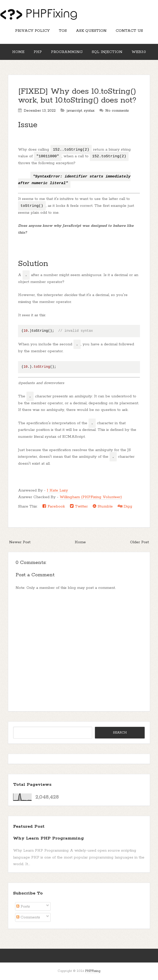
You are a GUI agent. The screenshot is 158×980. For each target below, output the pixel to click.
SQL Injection (107, 52)
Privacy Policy (32, 31)
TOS (63, 31)
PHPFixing (93, 971)
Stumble (103, 506)
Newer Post (20, 542)
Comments (28, 917)
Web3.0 (139, 52)
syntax (89, 111)
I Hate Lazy (57, 490)
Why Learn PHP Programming (48, 838)
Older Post (139, 542)
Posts (23, 906)
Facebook (54, 506)
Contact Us (129, 31)
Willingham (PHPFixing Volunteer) (91, 497)
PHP (38, 52)
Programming (67, 52)
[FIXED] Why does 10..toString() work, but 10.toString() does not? (77, 96)
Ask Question (91, 31)
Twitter (79, 506)
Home (18, 52)
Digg (125, 506)
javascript (74, 111)
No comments (117, 111)
